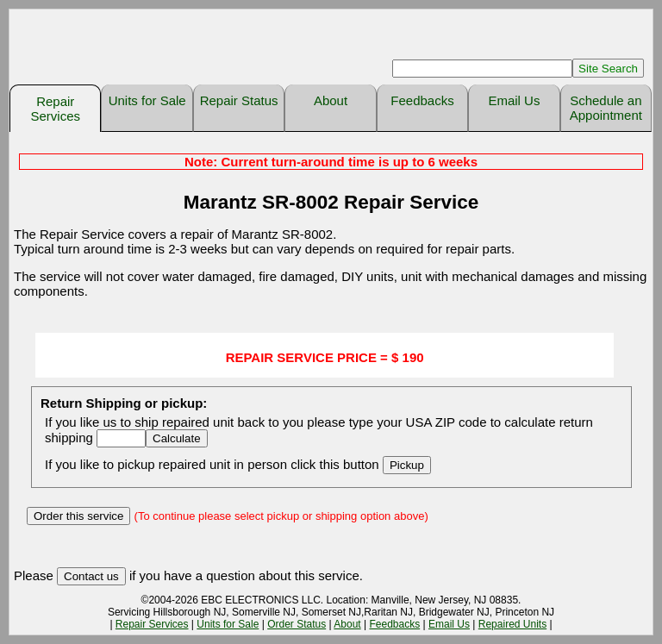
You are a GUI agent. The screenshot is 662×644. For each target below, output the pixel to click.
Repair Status (239, 100)
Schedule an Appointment (606, 108)
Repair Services (55, 109)
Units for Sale (147, 100)
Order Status (297, 624)
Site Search (608, 69)
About (331, 100)
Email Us (514, 100)
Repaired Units (512, 624)
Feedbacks (422, 100)
